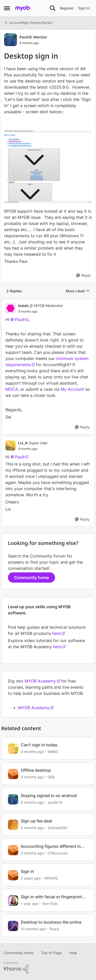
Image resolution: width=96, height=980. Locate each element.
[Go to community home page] (23, 8)
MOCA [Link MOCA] (12, 389)
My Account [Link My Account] (73, 389)
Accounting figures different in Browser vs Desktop (51, 846)
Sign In (84, 8)
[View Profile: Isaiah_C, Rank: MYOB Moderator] (10, 308)
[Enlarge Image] (48, 167)
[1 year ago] (30, 904)
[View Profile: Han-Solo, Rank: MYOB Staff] (13, 901)
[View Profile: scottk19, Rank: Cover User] (13, 799)
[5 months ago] (32, 828)
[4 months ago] (32, 752)
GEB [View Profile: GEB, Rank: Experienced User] (51, 777)
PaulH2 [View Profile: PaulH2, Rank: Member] (26, 37)
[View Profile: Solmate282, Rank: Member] (13, 825)
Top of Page (51, 953)
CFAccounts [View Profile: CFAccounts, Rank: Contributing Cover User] (58, 853)
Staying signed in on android (49, 796)
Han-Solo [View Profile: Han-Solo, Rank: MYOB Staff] (50, 904)
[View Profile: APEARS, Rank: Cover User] (13, 875)
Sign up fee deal (36, 821)
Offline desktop (36, 770)
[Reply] (83, 276)
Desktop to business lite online (51, 922)
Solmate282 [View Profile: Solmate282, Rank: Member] (58, 828)
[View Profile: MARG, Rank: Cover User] (13, 749)
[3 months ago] (32, 777)
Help (73, 953)
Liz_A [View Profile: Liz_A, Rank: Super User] (23, 443)
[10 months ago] (33, 929)
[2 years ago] (31, 878)
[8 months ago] (32, 802)
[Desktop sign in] (41, 312)
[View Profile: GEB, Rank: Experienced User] (13, 774)
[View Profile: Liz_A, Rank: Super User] (10, 446)
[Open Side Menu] (7, 8)
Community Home (19, 953)
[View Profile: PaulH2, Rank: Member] (10, 40)
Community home (31, 577)
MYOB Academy (40, 681)
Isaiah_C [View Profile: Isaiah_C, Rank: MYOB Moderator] (25, 306)
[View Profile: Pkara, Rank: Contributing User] (13, 926)
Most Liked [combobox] (78, 291)
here (56, 633)
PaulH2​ (22, 319)
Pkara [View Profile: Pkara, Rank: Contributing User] (54, 929)
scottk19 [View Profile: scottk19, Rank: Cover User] (55, 802)
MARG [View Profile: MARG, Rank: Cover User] (53, 752)
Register (67, 8)
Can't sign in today (39, 745)
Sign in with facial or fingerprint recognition (51, 897)
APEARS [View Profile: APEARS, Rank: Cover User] (51, 878)
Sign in (27, 871)
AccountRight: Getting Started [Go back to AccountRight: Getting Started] (28, 23)
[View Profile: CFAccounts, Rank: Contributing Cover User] (13, 850)
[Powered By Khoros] (48, 968)
